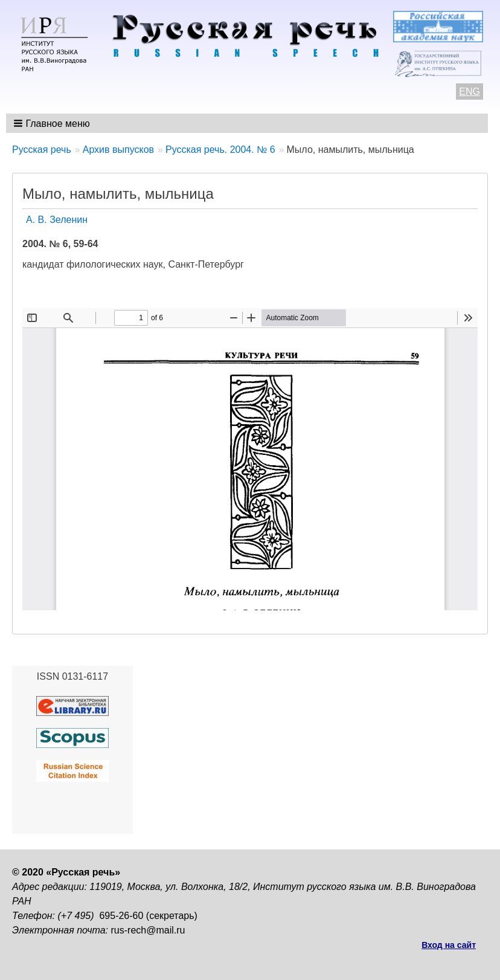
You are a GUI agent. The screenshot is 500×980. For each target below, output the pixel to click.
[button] (53, 123)
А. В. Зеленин (57, 220)
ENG (470, 92)
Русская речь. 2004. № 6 (220, 150)
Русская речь (42, 150)
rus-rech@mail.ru (148, 930)
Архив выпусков (118, 150)
